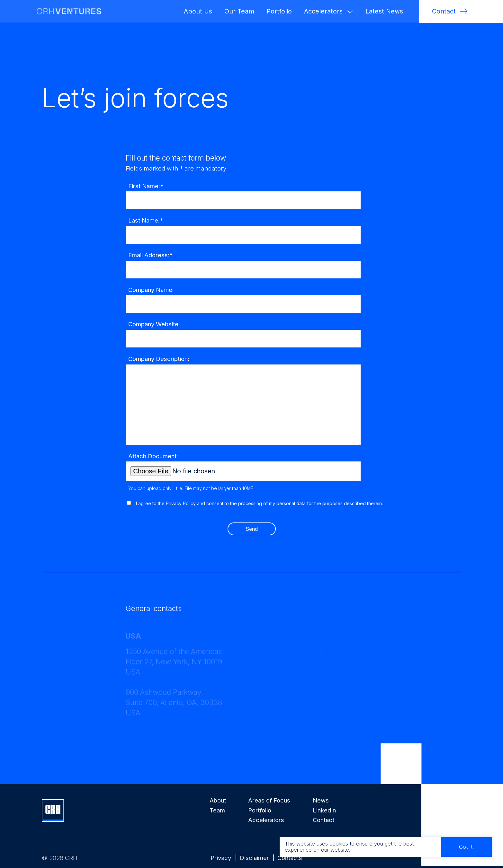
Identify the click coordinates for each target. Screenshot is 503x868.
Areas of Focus (269, 800)
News (321, 800)
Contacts (290, 858)
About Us (198, 11)
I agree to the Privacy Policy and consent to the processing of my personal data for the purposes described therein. (259, 509)
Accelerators (329, 11)
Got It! (469, 845)
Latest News (384, 11)
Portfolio (279, 11)
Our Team (239, 11)
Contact (323, 820)
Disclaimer (255, 858)
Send (251, 534)
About (218, 800)
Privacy (222, 858)
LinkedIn (324, 810)
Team (217, 810)
